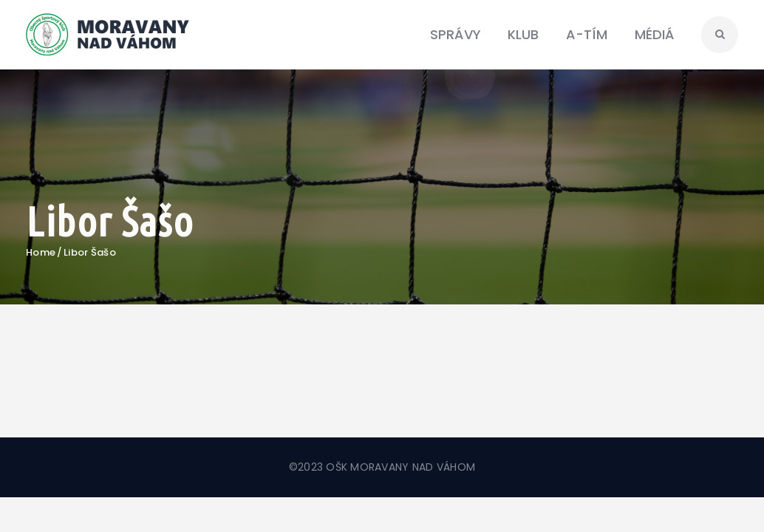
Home (41, 253)
